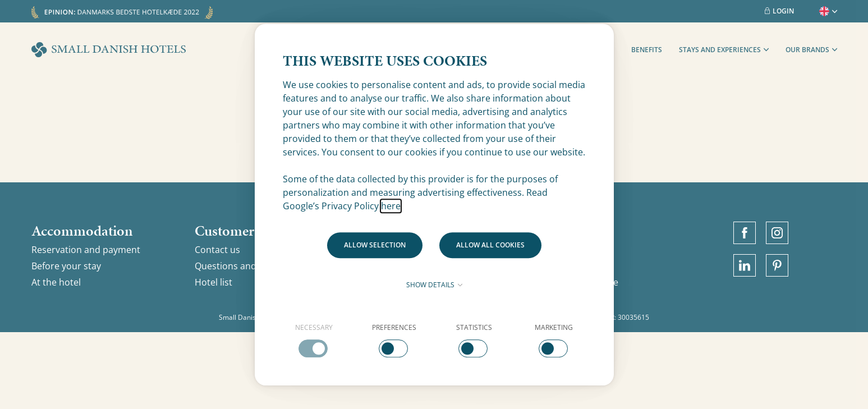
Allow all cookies (490, 245)
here (391, 206)
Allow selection (375, 245)
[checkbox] (314, 340)
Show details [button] (434, 285)
